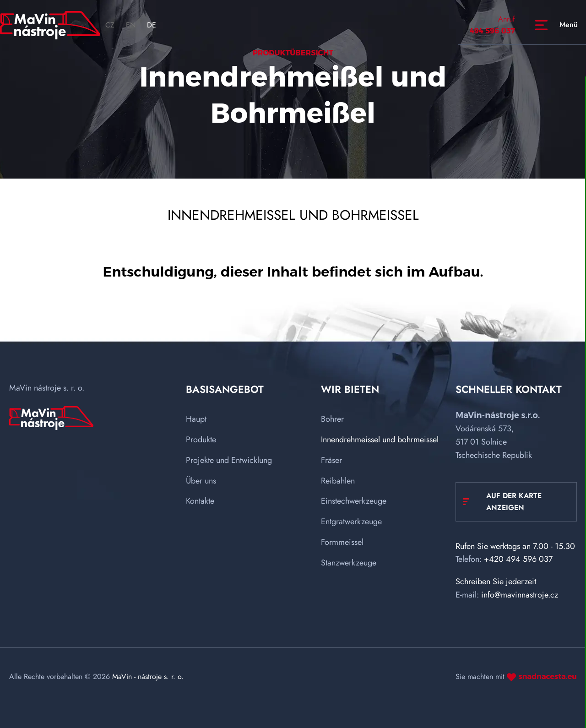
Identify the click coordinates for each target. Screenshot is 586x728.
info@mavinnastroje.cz (520, 595)
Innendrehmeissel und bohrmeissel (380, 440)
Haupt (196, 419)
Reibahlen (338, 481)
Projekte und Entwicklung (229, 460)
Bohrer (332, 419)
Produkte (201, 440)
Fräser (331, 460)
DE (152, 25)
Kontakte (200, 501)
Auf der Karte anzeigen (514, 502)
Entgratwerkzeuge (351, 522)
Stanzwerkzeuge (349, 563)
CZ (110, 25)
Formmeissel (342, 542)
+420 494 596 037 (518, 559)
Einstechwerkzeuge (354, 501)
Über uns (201, 481)
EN (131, 25)
